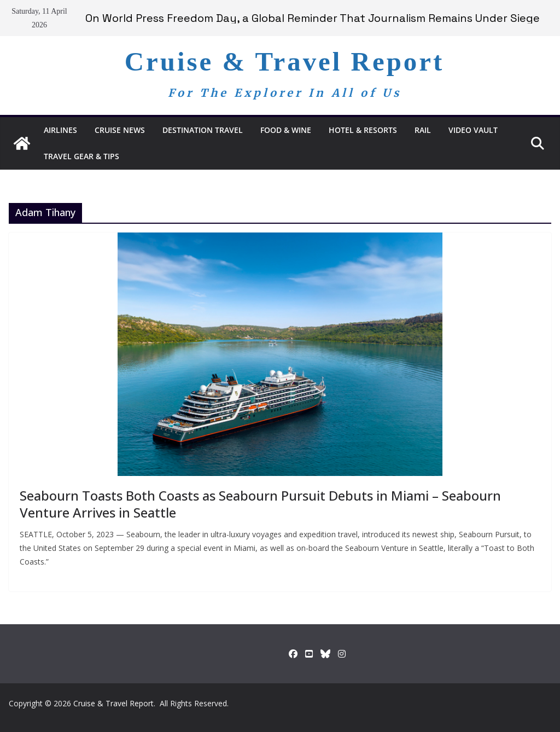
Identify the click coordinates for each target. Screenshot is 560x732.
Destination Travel (203, 130)
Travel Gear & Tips (81, 156)
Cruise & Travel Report (285, 62)
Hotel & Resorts (363, 130)
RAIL (423, 130)
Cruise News (120, 130)
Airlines (60, 130)
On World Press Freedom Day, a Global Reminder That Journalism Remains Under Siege (313, 18)
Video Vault (473, 130)
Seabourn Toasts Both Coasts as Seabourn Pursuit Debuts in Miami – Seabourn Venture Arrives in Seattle (260, 504)
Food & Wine (286, 130)
